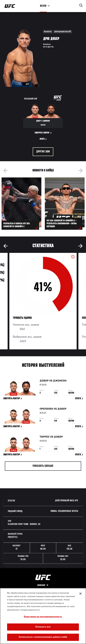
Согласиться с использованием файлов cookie (43, 637)
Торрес (45, 437)
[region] (43, 616)
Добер (44, 381)
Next (80, 171)
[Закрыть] (80, 594)
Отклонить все (43, 627)
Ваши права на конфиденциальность (43, 617)
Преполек (46, 409)
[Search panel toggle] (81, 5)
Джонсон (60, 381)
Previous (6, 171)
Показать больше (43, 466)
